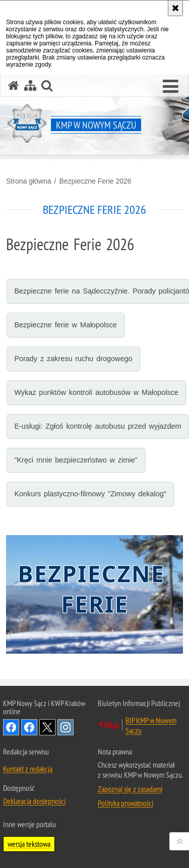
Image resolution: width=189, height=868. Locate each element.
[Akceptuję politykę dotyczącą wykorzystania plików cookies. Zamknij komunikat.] (175, 8)
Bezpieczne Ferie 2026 (95, 181)
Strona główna (29, 181)
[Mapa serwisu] (30, 85)
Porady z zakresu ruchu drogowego (73, 359)
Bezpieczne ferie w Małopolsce (65, 325)
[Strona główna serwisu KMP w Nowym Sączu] (14, 85)
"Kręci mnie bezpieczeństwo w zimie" (76, 460)
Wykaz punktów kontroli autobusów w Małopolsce (96, 392)
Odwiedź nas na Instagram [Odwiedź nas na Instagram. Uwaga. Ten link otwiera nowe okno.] (66, 727)
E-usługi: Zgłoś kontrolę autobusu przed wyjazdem (98, 426)
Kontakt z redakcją (28, 769)
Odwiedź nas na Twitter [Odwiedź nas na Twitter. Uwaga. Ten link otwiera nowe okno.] (47, 727)
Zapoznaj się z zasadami (130, 789)
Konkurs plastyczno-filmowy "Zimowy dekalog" (90, 494)
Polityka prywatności (125, 803)
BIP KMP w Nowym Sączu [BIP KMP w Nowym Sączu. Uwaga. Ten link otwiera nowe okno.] (151, 725)
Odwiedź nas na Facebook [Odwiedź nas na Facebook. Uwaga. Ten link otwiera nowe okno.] (11, 727)
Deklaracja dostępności (34, 801)
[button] (171, 87)
